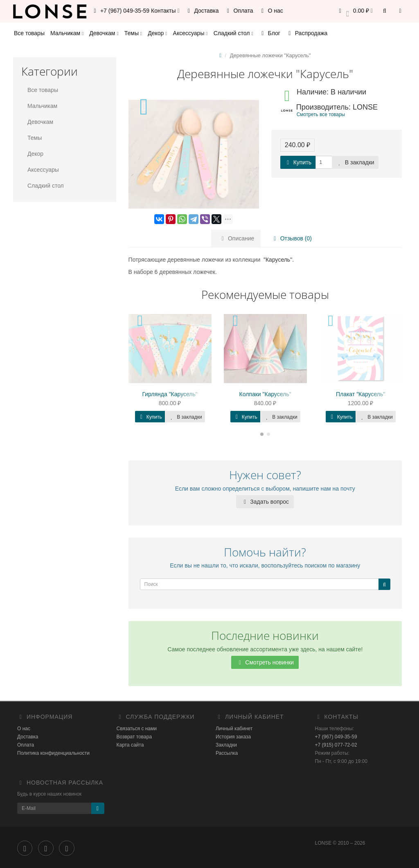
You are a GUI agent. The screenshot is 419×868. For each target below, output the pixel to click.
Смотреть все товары (321, 114)
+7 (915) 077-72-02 (336, 745)
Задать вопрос (265, 502)
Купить (298, 162)
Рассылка (227, 753)
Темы (133, 33)
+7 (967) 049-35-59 (336, 737)
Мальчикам (67, 33)
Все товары (29, 33)
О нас (271, 11)
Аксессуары (190, 33)
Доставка (202, 11)
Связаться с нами (137, 729)
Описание (237, 238)
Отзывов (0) (290, 238)
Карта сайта (130, 745)
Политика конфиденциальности (53, 753)
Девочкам (104, 33)
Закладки (226, 745)
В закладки (355, 162)
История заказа (233, 737)
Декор (157, 33)
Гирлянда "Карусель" (170, 394)
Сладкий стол (233, 33)
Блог (270, 33)
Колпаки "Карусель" (265, 394)
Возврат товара (134, 737)
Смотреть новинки (265, 662)
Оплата (239, 11)
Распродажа (307, 33)
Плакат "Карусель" (360, 394)
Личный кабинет (234, 729)
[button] (355, 11)
